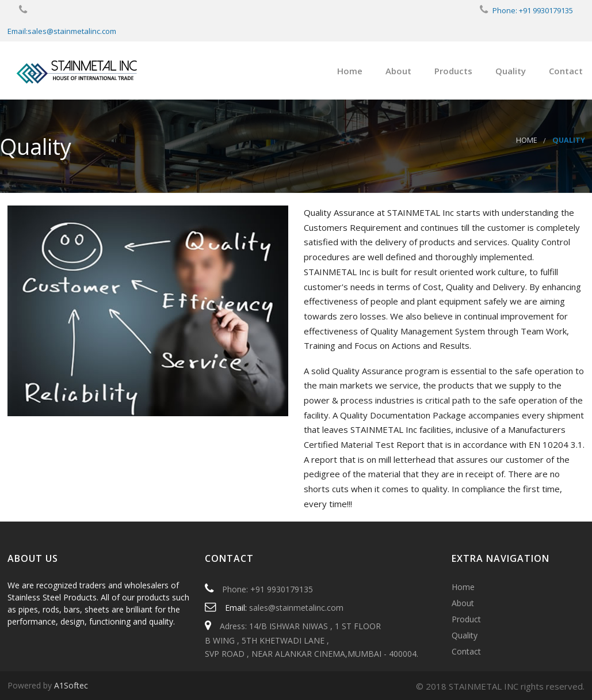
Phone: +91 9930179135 (533, 10)
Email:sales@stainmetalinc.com (62, 31)
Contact (566, 71)
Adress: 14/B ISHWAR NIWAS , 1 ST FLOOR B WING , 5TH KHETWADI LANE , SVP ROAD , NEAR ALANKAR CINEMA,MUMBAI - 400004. (312, 640)
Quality (511, 71)
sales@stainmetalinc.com (296, 608)
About (398, 71)
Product (466, 619)
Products (453, 71)
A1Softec (71, 685)
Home (350, 71)
